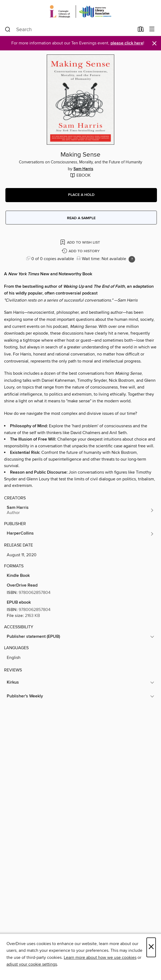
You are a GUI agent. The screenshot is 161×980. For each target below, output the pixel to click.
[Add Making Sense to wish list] (81, 242)
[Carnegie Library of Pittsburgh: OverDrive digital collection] (81, 12)
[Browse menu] (152, 29)
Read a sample (81, 218)
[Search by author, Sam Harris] (81, 510)
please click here (127, 43)
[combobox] (70, 30)
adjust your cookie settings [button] (32, 964)
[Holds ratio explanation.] (132, 259)
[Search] (8, 30)
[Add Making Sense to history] (81, 251)
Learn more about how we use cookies (100, 958)
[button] (81, 195)
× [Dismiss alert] (154, 43)
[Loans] (141, 30)
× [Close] (151, 947)
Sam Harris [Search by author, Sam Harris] (83, 169)
